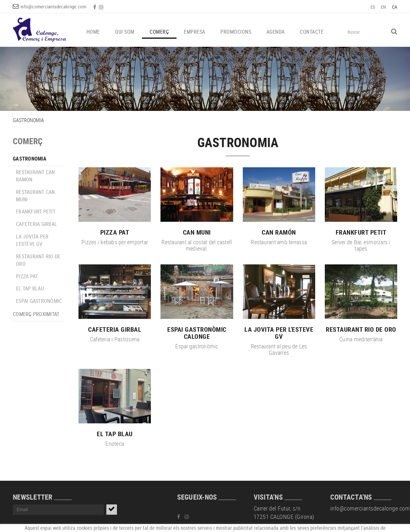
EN (384, 7)
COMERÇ (28, 141)
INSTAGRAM (102, 7)
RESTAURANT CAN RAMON (36, 176)
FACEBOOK (95, 7)
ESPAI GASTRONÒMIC (39, 301)
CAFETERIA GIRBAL (37, 224)
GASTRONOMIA (30, 159)
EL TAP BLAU (30, 288)
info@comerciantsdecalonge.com (53, 6)
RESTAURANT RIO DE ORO (38, 260)
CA (395, 7)
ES (373, 7)
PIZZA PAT (27, 276)
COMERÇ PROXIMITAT (36, 314)
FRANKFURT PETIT (36, 212)
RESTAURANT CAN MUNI (36, 196)
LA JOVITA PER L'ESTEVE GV (32, 240)
